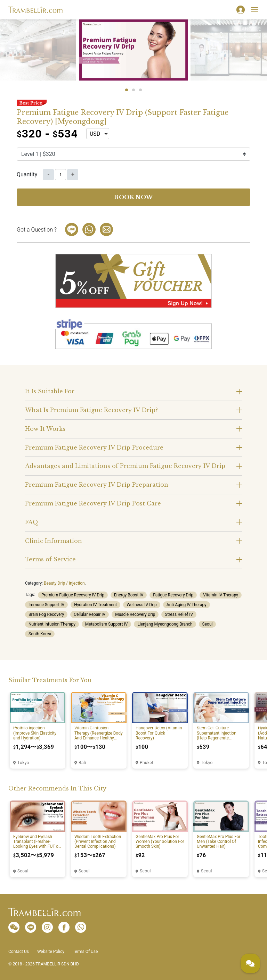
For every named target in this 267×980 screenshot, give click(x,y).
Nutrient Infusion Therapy (52, 624)
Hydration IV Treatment (95, 605)
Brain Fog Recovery (46, 614)
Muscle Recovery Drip (135, 614)
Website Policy (51, 952)
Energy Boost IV (129, 595)
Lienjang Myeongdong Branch (165, 624)
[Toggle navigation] (254, 10)
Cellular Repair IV (90, 614)
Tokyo (23, 763)
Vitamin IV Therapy (221, 595)
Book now (133, 197)
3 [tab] (140, 90)
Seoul (208, 624)
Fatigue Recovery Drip (173, 595)
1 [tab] (127, 90)
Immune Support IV (46, 605)
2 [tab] (133, 90)
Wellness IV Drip (142, 605)
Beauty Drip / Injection (64, 583)
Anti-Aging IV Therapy (187, 605)
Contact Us (19, 952)
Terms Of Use (85, 952)
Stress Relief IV (179, 614)
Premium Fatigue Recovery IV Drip (73, 595)
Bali (82, 763)
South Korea (40, 634)
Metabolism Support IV (107, 624)
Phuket (147, 763)
